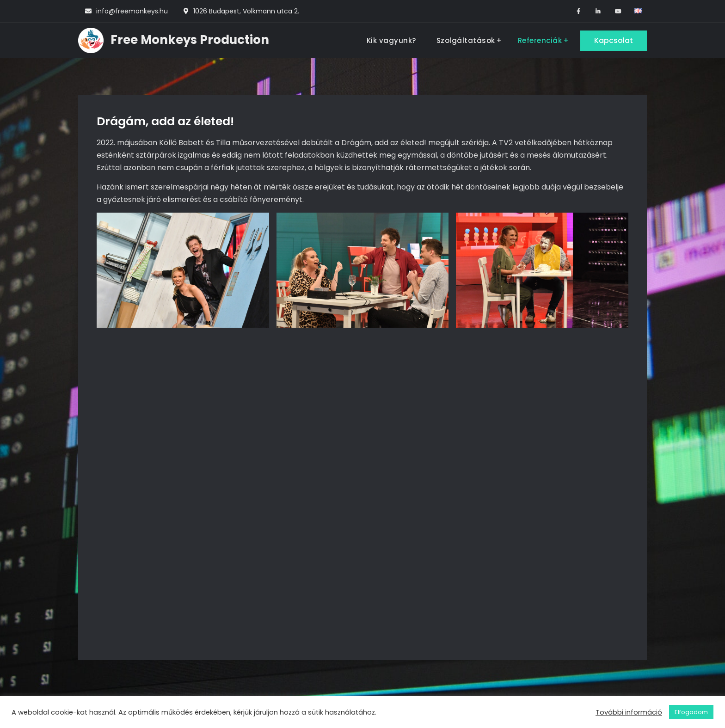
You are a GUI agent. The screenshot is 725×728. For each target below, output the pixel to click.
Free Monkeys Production (190, 40)
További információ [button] (629, 712)
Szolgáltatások (466, 40)
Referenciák (540, 40)
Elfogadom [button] (691, 712)
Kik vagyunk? (391, 40)
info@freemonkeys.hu (132, 11)
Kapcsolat (614, 40)
